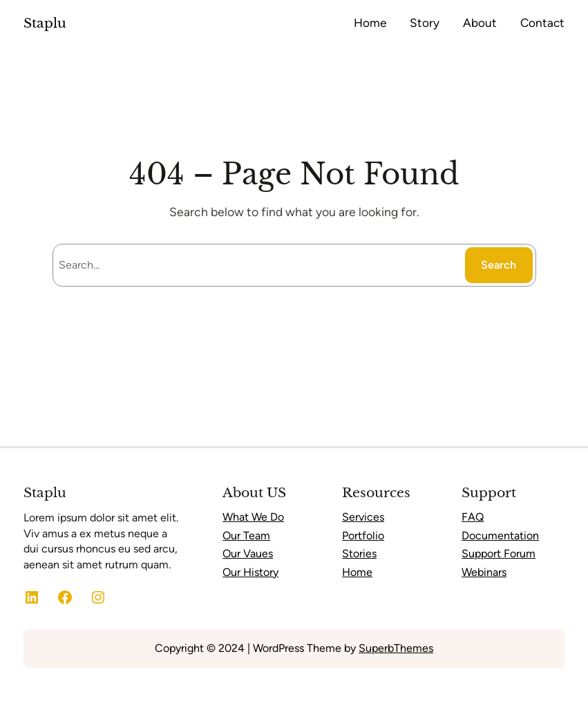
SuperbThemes (396, 648)
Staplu (45, 23)
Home (357, 572)
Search (499, 265)
